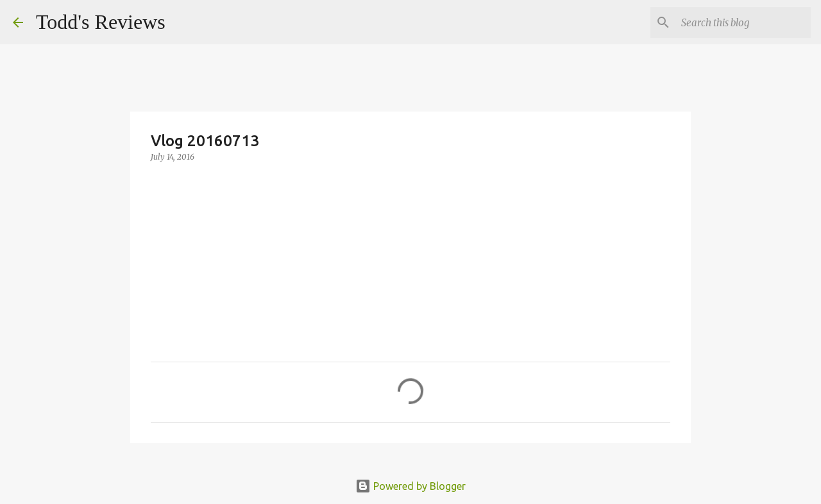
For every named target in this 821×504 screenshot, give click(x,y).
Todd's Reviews (101, 22)
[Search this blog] (743, 22)
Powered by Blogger (410, 486)
